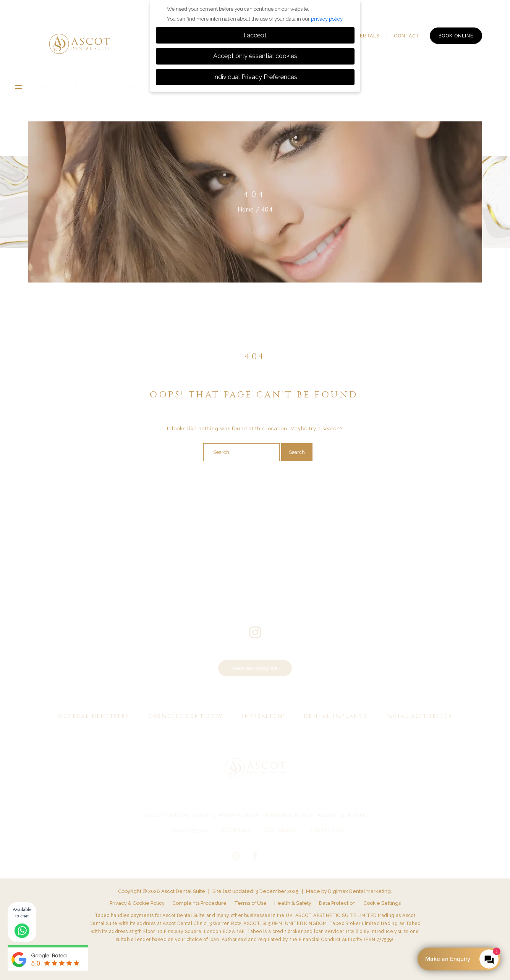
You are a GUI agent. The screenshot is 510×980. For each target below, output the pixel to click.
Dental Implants (335, 716)
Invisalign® (264, 716)
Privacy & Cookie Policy (137, 903)
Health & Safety (293, 903)
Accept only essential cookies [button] (255, 56)
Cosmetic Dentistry (186, 716)
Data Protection (337, 903)
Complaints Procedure (199, 903)
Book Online (456, 36)
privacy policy (327, 19)
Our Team (52, 87)
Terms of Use (250, 903)
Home (246, 209)
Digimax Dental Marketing (359, 891)
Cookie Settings (382, 903)
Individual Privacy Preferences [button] (255, 77)
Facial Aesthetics (435, 87)
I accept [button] (255, 35)
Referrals (365, 36)
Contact (407, 36)
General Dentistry (121, 87)
